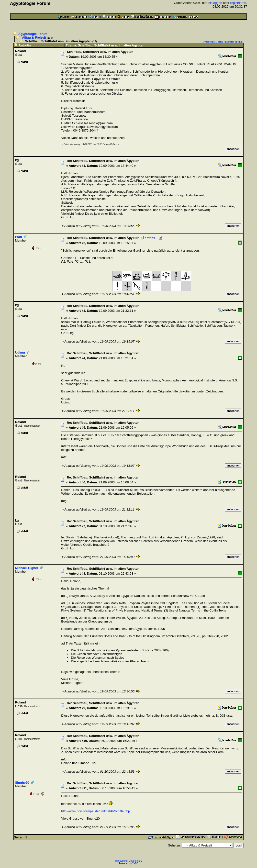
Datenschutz (136, 861)
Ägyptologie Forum (33, 34)
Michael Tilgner (27, 568)
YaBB (135, 863)
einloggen (215, 3)
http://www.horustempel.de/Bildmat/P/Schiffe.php (95, 811)
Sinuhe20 (22, 783)
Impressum (121, 861)
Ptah (19, 237)
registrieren (238, 3)
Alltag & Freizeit (34, 38)
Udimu (20, 352)
